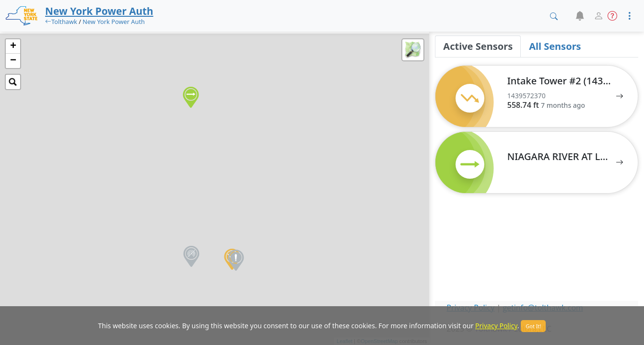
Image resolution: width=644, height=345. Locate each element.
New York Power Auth (114, 22)
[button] (580, 16)
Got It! (533, 326)
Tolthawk (64, 22)
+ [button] (13, 46)
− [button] (13, 61)
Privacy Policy (496, 326)
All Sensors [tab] (555, 46)
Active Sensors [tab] (478, 46)
